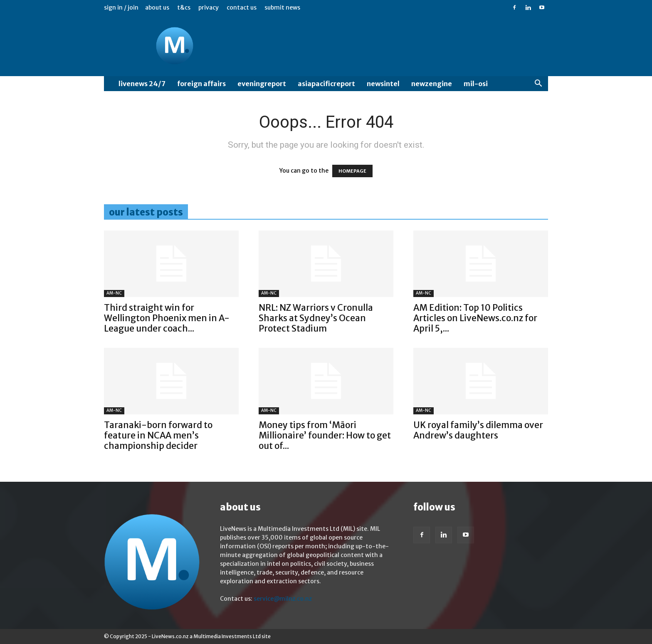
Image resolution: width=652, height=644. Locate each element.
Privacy (209, 7)
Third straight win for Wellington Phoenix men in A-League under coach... (167, 318)
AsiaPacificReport (326, 84)
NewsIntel (383, 84)
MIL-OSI (476, 84)
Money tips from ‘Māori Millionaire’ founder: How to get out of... (325, 435)
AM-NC (114, 293)
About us (157, 7)
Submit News (282, 7)
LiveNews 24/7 (142, 84)
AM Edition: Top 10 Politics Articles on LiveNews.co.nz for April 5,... (475, 318)
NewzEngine (432, 84)
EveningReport (262, 84)
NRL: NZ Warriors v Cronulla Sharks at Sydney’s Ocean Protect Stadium (316, 318)
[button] (538, 84)
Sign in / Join (121, 7)
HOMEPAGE (352, 171)
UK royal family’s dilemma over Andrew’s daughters (478, 430)
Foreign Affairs (201, 84)
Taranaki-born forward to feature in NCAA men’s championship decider (158, 435)
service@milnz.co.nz (283, 599)
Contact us (242, 7)
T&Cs (184, 7)
